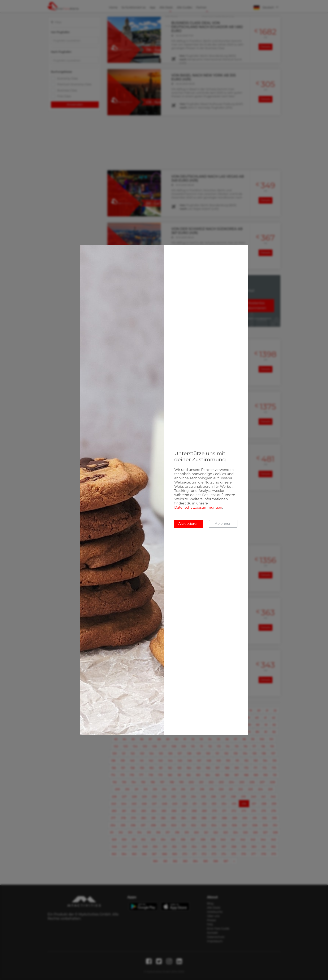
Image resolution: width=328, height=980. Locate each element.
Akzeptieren (188, 524)
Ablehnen (223, 524)
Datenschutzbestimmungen (198, 507)
